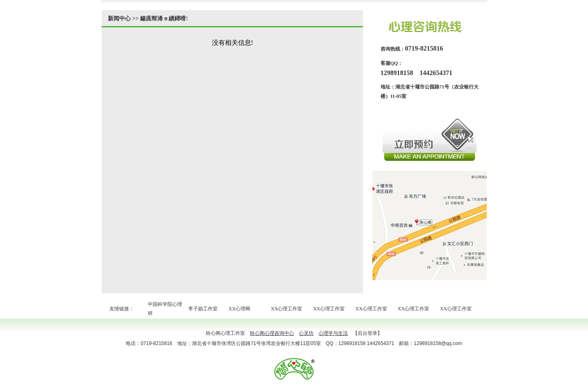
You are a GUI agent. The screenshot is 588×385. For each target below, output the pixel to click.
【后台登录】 (367, 333)
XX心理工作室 (286, 309)
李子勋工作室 (203, 309)
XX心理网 (239, 309)
